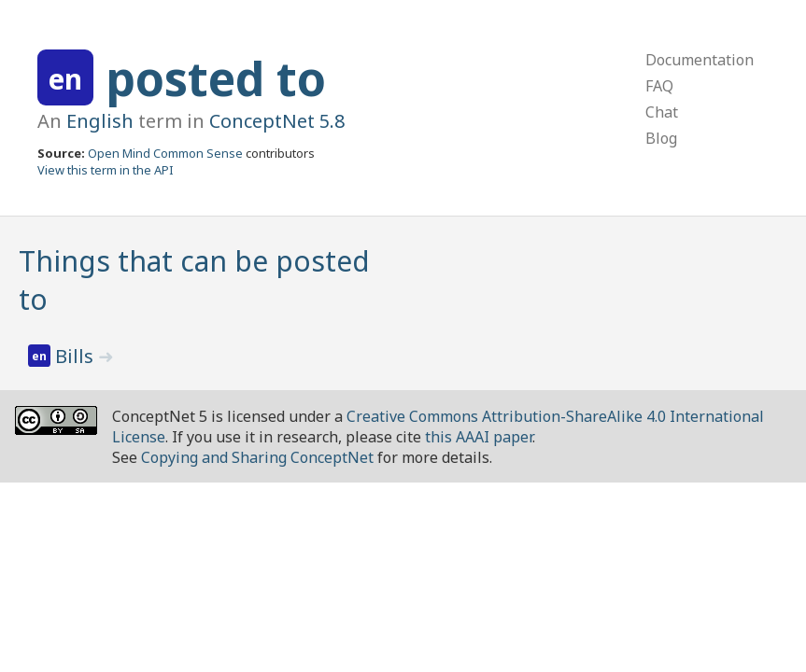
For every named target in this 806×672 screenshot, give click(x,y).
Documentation (700, 60)
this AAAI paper (479, 437)
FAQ (659, 86)
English (100, 121)
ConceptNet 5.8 (277, 121)
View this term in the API (106, 170)
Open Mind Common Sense (165, 153)
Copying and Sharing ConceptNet (257, 457)
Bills (77, 356)
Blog (661, 138)
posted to (216, 78)
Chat (662, 112)
